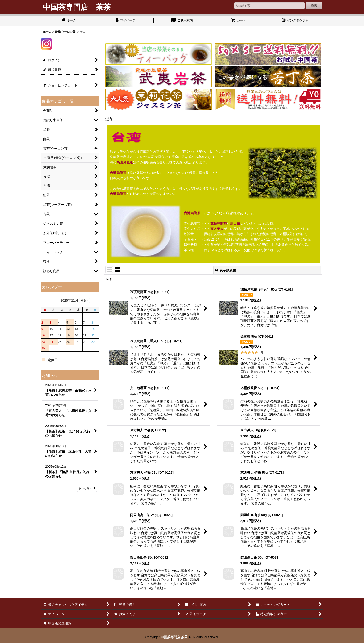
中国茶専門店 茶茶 (174, 637)
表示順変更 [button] (226, 270)
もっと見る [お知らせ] (87, 488)
